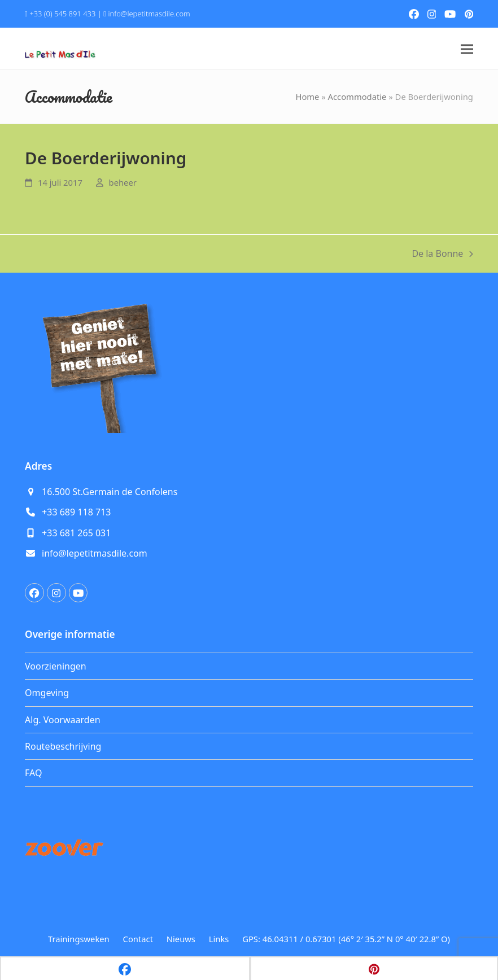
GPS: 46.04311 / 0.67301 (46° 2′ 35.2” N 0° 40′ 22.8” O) (346, 939)
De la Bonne (442, 254)
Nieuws (181, 939)
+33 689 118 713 (76, 512)
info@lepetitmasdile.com (149, 14)
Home (307, 97)
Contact (138, 939)
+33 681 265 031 (76, 533)
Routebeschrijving (63, 746)
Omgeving (47, 693)
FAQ (33, 773)
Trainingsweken (79, 939)
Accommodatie (357, 97)
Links (219, 939)
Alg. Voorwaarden (62, 720)
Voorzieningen (56, 666)
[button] (467, 49)
